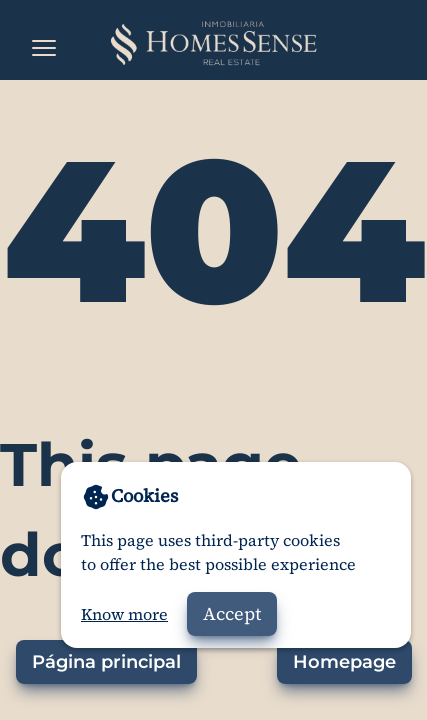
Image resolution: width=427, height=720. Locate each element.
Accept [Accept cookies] (232, 613)
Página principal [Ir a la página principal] (106, 662)
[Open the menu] (44, 48)
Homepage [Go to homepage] (344, 662)
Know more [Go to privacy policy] (124, 614)
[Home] (213, 44)
